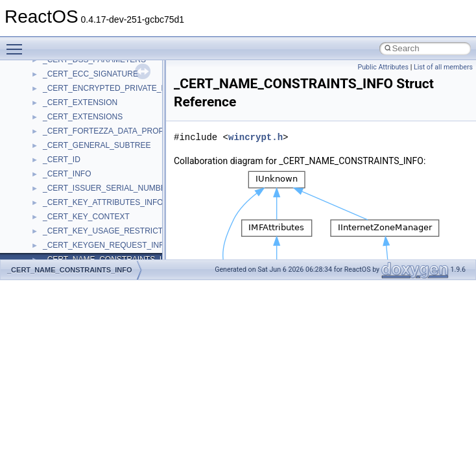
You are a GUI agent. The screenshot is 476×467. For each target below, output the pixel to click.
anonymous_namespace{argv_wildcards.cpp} (121, 235)
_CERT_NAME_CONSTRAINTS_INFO (70, 270)
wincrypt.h (256, 137)
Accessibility (64, 192)
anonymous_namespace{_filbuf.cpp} (105, 221)
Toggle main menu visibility (18, 43)
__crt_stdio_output (75, 163)
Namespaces (45, 106)
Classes (36, 121)
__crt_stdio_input (72, 149)
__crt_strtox (63, 178)
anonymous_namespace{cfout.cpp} (103, 249)
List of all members (443, 67)
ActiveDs (58, 206)
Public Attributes (383, 67)
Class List (49, 135)
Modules (37, 92)
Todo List (38, 64)
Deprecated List (49, 78)
